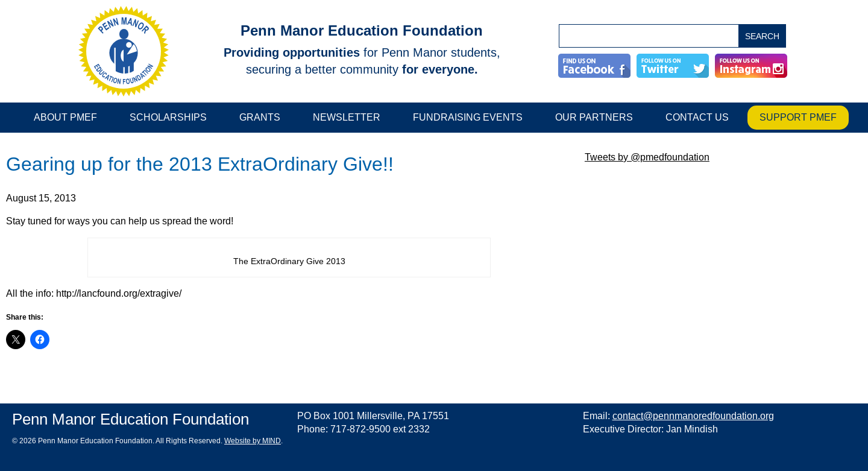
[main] (289, 254)
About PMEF (65, 117)
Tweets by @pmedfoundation (647, 157)
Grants (260, 117)
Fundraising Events (468, 117)
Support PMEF (798, 117)
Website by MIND (253, 441)
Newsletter (347, 117)
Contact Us (697, 117)
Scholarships (168, 117)
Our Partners (594, 117)
